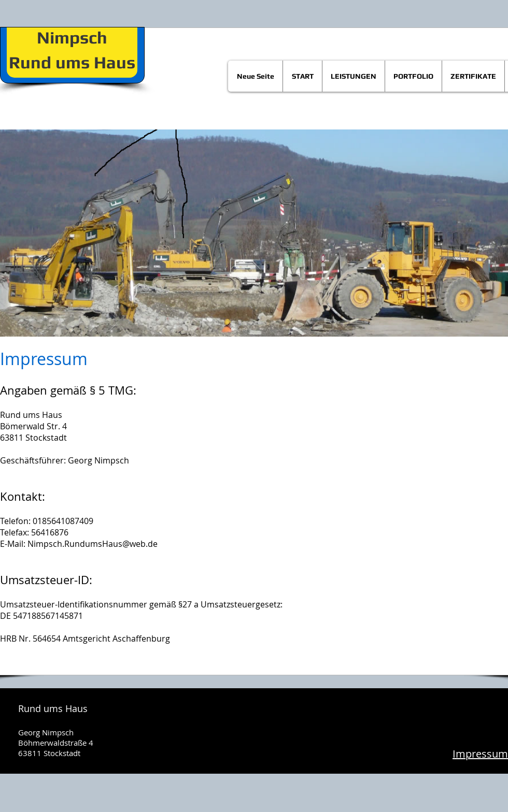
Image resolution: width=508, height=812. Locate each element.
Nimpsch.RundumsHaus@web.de (93, 544)
